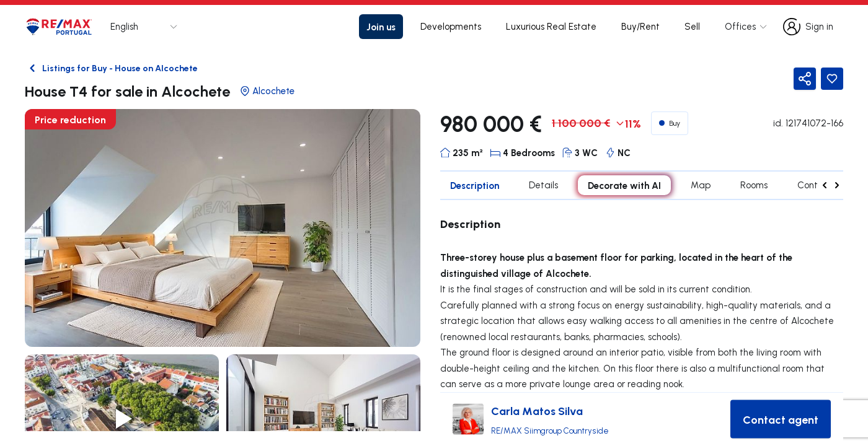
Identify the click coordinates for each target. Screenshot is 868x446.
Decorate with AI (624, 185)
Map (701, 185)
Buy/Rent (640, 26)
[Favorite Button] (832, 79)
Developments (451, 26)
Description (475, 185)
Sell (692, 26)
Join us (381, 27)
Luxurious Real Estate (551, 26)
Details (543, 185)
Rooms (754, 185)
